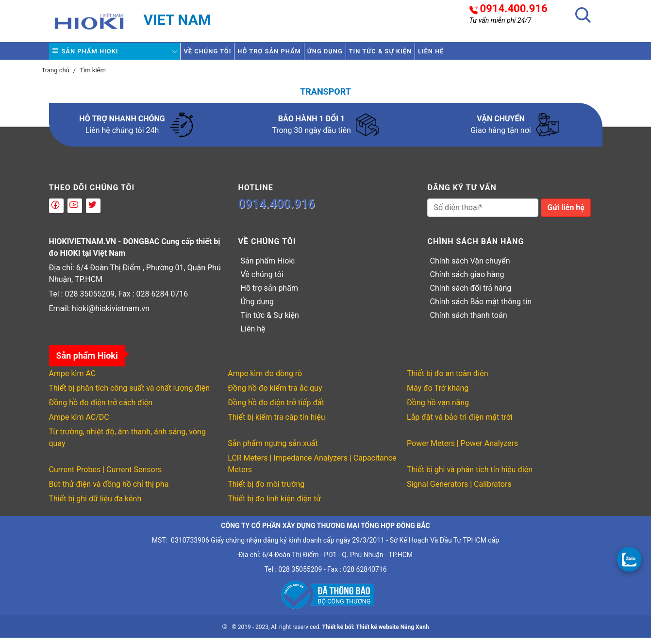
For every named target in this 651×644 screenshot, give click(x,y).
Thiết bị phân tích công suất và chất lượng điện (130, 394)
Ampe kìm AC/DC (79, 423)
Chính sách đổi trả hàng (470, 294)
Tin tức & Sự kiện (439, 54)
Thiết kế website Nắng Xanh (392, 633)
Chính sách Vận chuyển (470, 267)
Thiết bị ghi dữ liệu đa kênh (95, 505)
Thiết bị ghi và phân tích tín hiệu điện (470, 476)
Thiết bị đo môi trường (266, 490)
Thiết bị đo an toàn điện (447, 380)
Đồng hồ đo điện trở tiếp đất (276, 409)
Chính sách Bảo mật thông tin (481, 308)
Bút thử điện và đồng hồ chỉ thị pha (109, 490)
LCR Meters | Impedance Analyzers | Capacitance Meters (312, 470)
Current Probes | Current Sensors (106, 476)
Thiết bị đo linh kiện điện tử (274, 505)
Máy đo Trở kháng (438, 394)
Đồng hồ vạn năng (438, 409)
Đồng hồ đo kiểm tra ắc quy (275, 394)
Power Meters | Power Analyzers (462, 450)
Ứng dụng (367, 54)
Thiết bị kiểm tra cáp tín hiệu (276, 423)
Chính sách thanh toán (468, 322)
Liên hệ (506, 54)
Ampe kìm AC (73, 380)
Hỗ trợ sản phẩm (295, 54)
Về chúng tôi (216, 54)
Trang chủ (56, 76)
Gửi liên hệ (566, 214)
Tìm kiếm (93, 76)
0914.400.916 (514, 9)
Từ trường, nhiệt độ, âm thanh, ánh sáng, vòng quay (127, 444)
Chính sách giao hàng (467, 281)
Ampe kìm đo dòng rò (265, 380)
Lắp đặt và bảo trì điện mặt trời (460, 423)
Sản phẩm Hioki (94, 54)
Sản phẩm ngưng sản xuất (273, 450)
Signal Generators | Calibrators (459, 490)
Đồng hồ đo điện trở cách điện (101, 409)
